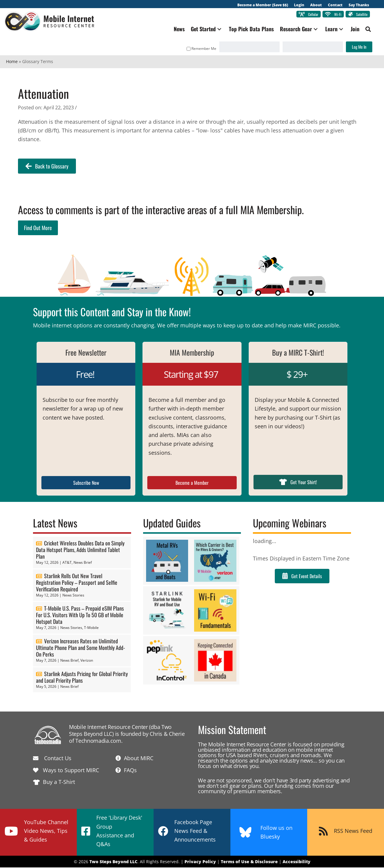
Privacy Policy (200, 862)
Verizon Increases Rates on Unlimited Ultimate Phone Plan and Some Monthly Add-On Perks (81, 648)
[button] (217, 30)
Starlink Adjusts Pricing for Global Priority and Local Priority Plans (82, 677)
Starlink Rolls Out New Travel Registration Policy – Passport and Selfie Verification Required (77, 583)
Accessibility (297, 862)
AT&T (67, 563)
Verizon (87, 661)
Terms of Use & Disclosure (249, 862)
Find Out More (38, 228)
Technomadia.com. (99, 741)
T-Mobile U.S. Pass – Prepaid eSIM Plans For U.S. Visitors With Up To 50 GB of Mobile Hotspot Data (80, 615)
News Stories (73, 595)
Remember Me (200, 49)
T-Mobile (91, 628)
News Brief (83, 563)
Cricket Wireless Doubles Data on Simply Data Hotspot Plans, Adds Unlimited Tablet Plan (80, 550)
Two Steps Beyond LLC (113, 862)
